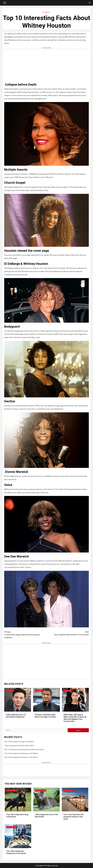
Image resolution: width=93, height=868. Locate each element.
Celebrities (46, 12)
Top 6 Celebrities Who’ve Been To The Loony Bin (68, 633)
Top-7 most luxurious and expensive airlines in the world (24, 749)
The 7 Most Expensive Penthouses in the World (21, 753)
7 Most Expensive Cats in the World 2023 (19, 745)
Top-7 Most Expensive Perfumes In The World (21, 757)
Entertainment (12, 790)
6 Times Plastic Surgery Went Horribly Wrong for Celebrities (25, 634)
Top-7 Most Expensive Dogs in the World (19, 741)
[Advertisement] (46, 66)
